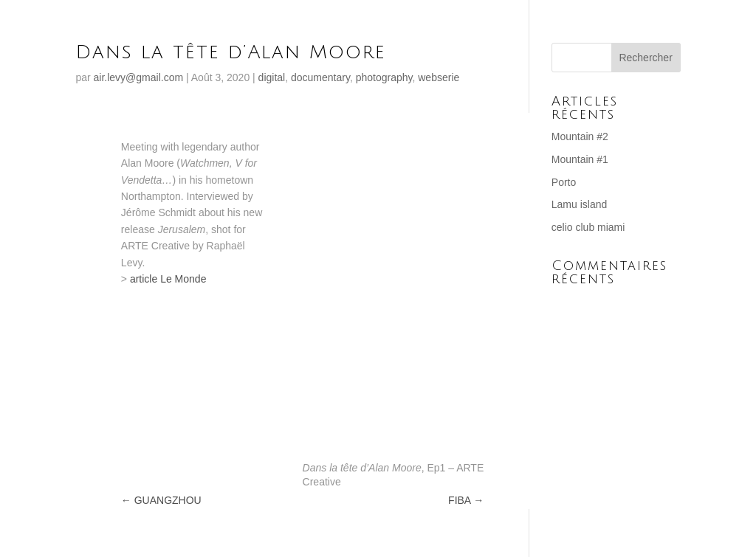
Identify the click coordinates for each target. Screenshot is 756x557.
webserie (439, 77)
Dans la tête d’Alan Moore (231, 52)
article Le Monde (168, 279)
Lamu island (580, 204)
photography (384, 77)
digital (272, 77)
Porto (564, 182)
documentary (320, 77)
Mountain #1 (580, 159)
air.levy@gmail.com (139, 77)
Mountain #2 (580, 136)
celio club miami (588, 227)
